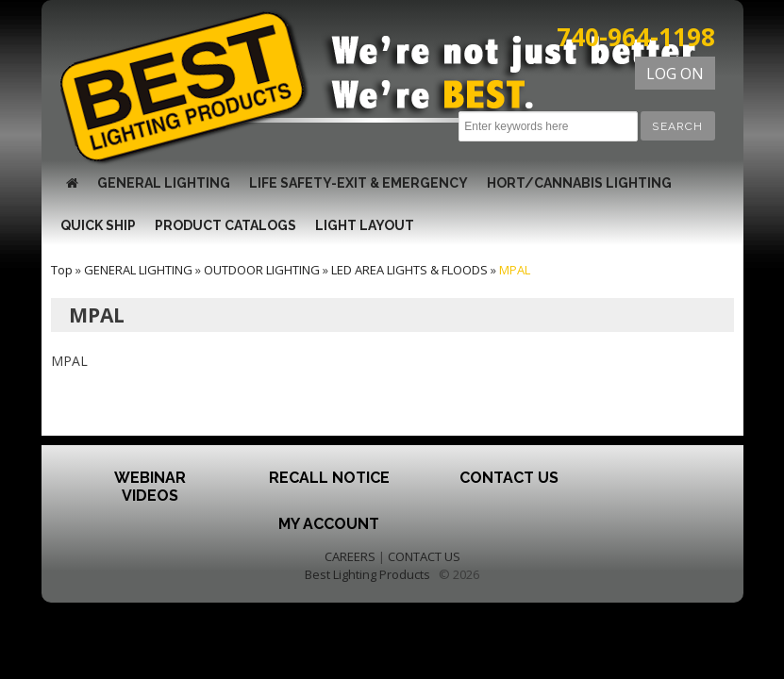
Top (62, 270)
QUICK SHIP (98, 225)
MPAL (515, 270)
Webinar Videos (150, 487)
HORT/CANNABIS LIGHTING (579, 183)
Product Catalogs (225, 225)
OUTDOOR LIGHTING (262, 270)
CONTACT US (424, 556)
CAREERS (350, 556)
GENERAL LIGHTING (164, 183)
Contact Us (509, 478)
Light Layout (365, 225)
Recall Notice (329, 478)
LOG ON (675, 74)
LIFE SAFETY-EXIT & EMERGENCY (359, 183)
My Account (329, 524)
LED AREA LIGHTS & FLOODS (409, 270)
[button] (677, 126)
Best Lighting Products (367, 574)
